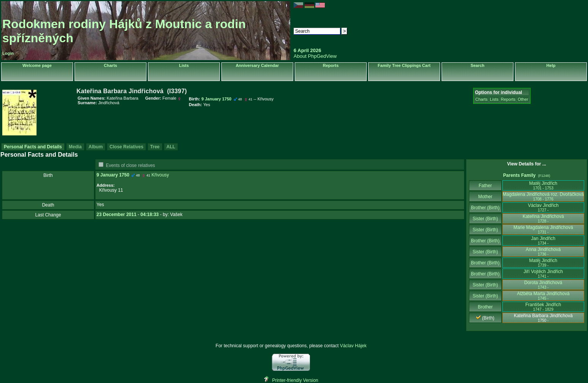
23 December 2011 (117, 215)
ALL (171, 147)
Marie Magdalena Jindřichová (543, 230)
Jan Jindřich (543, 241)
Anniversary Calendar (257, 65)
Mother (485, 197)
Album (96, 147)
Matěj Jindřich (543, 185)
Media (75, 147)
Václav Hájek (353, 346)
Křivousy (160, 175)
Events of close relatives (130, 165)
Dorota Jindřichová (543, 285)
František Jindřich (543, 307)
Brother (485, 307)
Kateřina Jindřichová (543, 219)
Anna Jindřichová (543, 252)
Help (551, 65)
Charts (110, 65)
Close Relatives (126, 147)
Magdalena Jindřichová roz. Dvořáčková (543, 196)
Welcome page (37, 65)
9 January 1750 (113, 175)
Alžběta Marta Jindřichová (543, 296)
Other (523, 99)
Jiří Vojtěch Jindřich (543, 274)
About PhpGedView (315, 56)
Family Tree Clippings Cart (404, 65)
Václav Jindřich (543, 207)
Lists (184, 65)
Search (478, 65)
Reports (331, 65)
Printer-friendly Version (295, 380)
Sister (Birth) (485, 219)
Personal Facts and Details (33, 147)
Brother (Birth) (485, 208)
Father (485, 186)
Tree (155, 147)
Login (8, 53)
